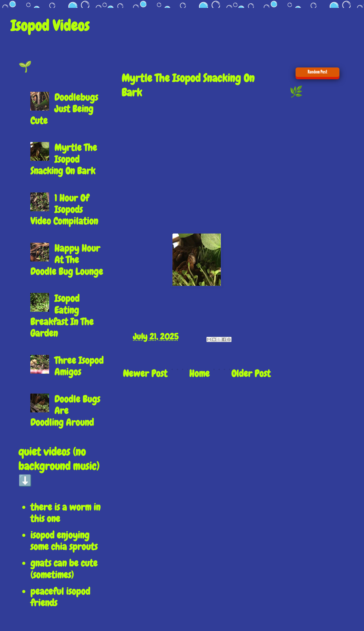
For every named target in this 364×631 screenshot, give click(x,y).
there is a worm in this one (65, 513)
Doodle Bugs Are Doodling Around (65, 411)
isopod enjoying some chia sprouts (64, 541)
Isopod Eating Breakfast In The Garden (62, 316)
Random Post (317, 72)
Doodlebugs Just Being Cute (64, 109)
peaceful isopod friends (60, 597)
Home (199, 374)
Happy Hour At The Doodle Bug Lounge (67, 260)
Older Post (251, 374)
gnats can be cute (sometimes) (64, 569)
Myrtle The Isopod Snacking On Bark (64, 159)
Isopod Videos (50, 26)
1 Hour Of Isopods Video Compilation (64, 210)
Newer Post (145, 374)
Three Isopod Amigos (79, 366)
